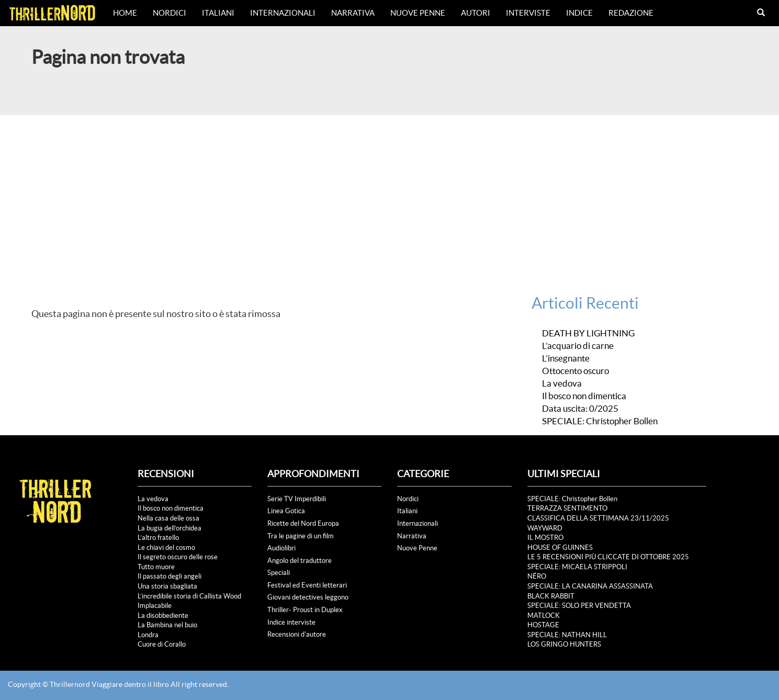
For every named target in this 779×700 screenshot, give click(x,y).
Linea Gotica (286, 511)
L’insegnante (566, 358)
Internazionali (283, 13)
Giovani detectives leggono (308, 597)
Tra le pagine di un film (301, 536)
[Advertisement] (390, 194)
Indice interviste (291, 622)
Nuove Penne (418, 13)
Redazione (631, 13)
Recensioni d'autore (297, 634)
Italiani (218, 13)
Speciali (279, 573)
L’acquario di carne (578, 346)
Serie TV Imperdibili (297, 499)
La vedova (562, 383)
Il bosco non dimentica (584, 396)
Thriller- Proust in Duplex (305, 610)
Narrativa (353, 13)
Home (125, 13)
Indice (579, 13)
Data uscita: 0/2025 (580, 409)
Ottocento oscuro (575, 371)
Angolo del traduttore (300, 561)
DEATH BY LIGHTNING (588, 333)
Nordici (170, 13)
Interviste (528, 13)
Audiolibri (281, 548)
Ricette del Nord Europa (303, 523)
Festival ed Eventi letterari (307, 585)
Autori (476, 13)
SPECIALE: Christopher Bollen (600, 421)
